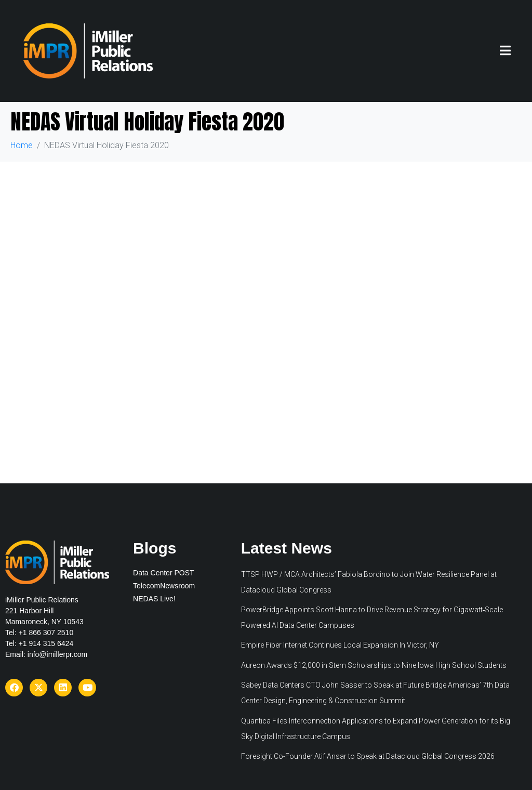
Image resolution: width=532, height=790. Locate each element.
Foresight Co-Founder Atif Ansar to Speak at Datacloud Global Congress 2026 (368, 756)
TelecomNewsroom (164, 586)
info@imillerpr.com (57, 654)
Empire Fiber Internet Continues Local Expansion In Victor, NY (340, 645)
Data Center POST (164, 573)
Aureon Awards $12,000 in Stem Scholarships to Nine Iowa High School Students (374, 665)
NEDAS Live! (154, 599)
